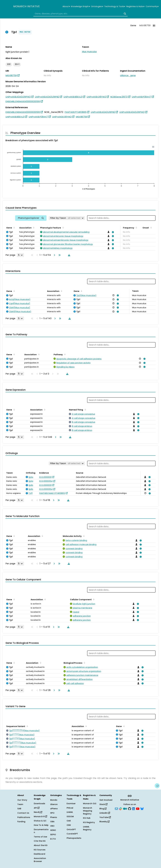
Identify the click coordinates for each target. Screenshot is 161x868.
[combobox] (80, 14)
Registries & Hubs (135, 6)
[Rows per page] (20, 255)
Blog (103, 809)
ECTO (53, 839)
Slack (103, 804)
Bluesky (104, 822)
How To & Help (41, 825)
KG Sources (40, 850)
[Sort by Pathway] (64, 354)
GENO (53, 830)
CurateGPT (72, 834)
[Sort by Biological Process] (84, 663)
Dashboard (39, 854)
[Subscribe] (116, 808)
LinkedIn (105, 813)
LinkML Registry (87, 828)
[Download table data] (69, 255)
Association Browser (40, 860)
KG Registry (89, 822)
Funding (21, 822)
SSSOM (70, 816)
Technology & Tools (115, 6)
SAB (19, 809)
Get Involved (106, 800)
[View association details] (112, 232)
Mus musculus (89, 52)
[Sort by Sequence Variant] (27, 726)
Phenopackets (74, 838)
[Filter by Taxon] (67, 218)
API (37, 808)
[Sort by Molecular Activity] (83, 536)
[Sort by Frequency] (136, 227)
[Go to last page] (59, 255)
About (66, 6)
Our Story (22, 800)
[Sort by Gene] (14, 227)
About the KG (41, 845)
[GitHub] (130, 808)
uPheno (54, 809)
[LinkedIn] (134, 808)
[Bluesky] (142, 808)
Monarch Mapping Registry (88, 811)
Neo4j (38, 812)
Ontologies (97, 6)
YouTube (105, 817)
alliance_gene (128, 75)
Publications (24, 817)
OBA (52, 822)
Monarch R (40, 816)
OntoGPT (71, 829)
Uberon (54, 804)
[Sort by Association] (33, 227)
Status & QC (40, 821)
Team (20, 804)
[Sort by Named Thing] (85, 409)
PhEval (70, 808)
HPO (52, 813)
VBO (52, 826)
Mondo (54, 800)
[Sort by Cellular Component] (93, 599)
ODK (69, 825)
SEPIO (53, 835)
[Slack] (121, 808)
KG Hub (87, 818)
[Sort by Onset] (151, 227)
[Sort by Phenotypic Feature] (63, 227)
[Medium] (125, 808)
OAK (69, 821)
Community (152, 6)
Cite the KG (40, 841)
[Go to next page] (54, 255)
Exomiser (71, 804)
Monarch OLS (90, 804)
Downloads (39, 804)
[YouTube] (138, 808)
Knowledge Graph (80, 6)
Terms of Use (40, 837)
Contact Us (23, 813)
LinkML (70, 812)
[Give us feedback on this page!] (157, 786)
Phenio (54, 817)
